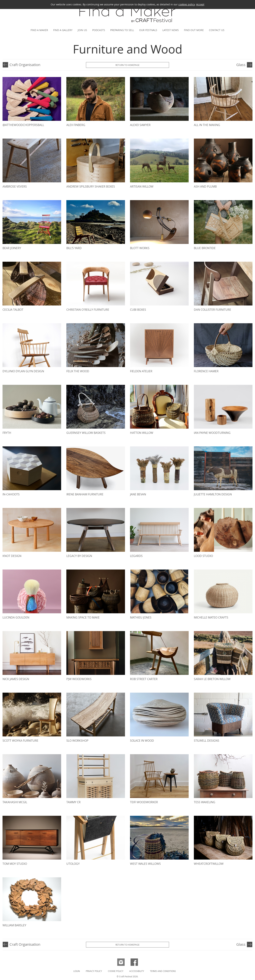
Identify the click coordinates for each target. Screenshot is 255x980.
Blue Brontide (205, 248)
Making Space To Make (83, 617)
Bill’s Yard (74, 248)
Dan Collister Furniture (212, 310)
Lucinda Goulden (16, 617)
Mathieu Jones (141, 617)
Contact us (217, 30)
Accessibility (137, 971)
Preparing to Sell (122, 30)
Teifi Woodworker (144, 802)
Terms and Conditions (163, 971)
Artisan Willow (142, 186)
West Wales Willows (145, 864)
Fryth (7, 433)
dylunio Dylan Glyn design (23, 371)
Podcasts (99, 30)
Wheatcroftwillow (209, 864)
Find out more (194, 30)
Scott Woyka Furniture (20, 741)
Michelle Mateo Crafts (211, 617)
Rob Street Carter (144, 679)
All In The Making (207, 125)
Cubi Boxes (138, 310)
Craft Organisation (25, 65)
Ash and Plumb (205, 186)
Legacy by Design (79, 556)
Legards (136, 556)
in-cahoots (11, 494)
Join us (82, 30)
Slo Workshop (77, 741)
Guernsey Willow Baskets (86, 433)
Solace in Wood (142, 741)
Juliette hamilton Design (213, 494)
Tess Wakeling (205, 802)
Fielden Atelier (141, 371)
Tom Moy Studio (15, 864)
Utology (73, 864)
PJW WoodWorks (79, 679)
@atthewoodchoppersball (23, 125)
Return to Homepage (127, 65)
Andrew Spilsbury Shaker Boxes (91, 186)
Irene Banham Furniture (85, 494)
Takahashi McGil (15, 802)
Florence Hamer (206, 371)
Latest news (171, 30)
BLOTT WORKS (140, 248)
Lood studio (203, 556)
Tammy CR (73, 802)
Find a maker (39, 30)
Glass (241, 65)
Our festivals (148, 30)
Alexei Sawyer (140, 125)
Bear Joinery (12, 248)
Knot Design (12, 556)
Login (77, 971)
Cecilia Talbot (13, 310)
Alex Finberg (76, 125)
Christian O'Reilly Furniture (88, 310)
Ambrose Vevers (15, 186)
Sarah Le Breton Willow (212, 679)
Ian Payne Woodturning (212, 433)
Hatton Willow (142, 433)
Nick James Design (16, 679)
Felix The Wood (78, 371)
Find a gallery (63, 30)
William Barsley (14, 925)
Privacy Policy (94, 971)
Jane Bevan (138, 494)
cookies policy (187, 4)
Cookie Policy (116, 971)
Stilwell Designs (207, 741)
